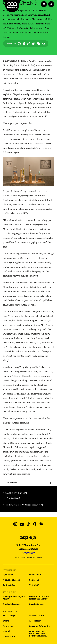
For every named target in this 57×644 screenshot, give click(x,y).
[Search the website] (51, 4)
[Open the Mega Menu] (44, 4)
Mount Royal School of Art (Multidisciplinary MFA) (23, 505)
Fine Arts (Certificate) (11, 498)
